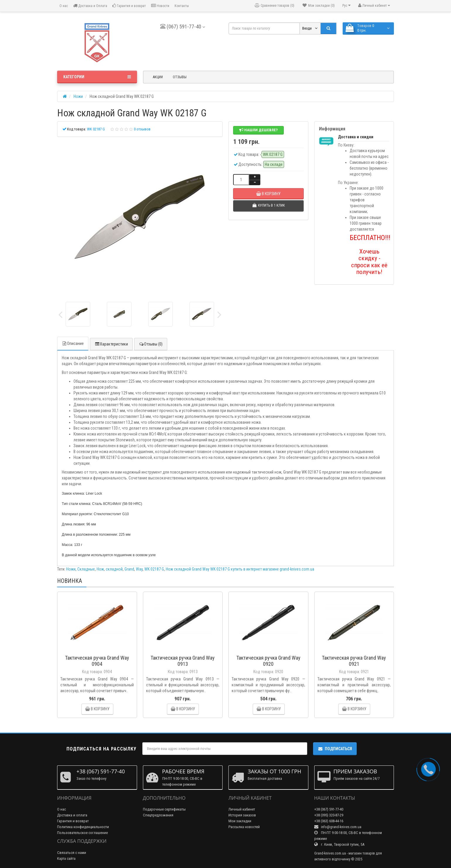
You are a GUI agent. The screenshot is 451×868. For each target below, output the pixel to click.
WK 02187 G (154, 569)
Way (139, 569)
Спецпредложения (158, 815)
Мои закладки (240, 821)
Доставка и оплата (72, 815)
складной (114, 569)
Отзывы (180, 77)
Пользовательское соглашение (82, 833)
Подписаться (335, 749)
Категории (97, 77)
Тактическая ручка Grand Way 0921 (354, 661)
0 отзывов (142, 129)
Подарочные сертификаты (164, 809)
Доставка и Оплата (90, 6)
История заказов (242, 815)
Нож (100, 569)
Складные (86, 569)
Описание (73, 343)
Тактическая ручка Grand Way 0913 (183, 661)
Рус (346, 5)
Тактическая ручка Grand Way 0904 (97, 661)
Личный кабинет (242, 809)
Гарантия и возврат (129, 6)
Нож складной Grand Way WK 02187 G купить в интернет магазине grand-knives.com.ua (240, 569)
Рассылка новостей (244, 827)
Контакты (182, 6)
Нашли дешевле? (258, 130)
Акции (158, 77)
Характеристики (111, 344)
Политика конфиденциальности (83, 827)
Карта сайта (66, 858)
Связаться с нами (72, 853)
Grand (129, 569)
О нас (63, 6)
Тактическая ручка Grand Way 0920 (268, 661)
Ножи (71, 569)
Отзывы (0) (151, 344)
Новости (160, 6)
